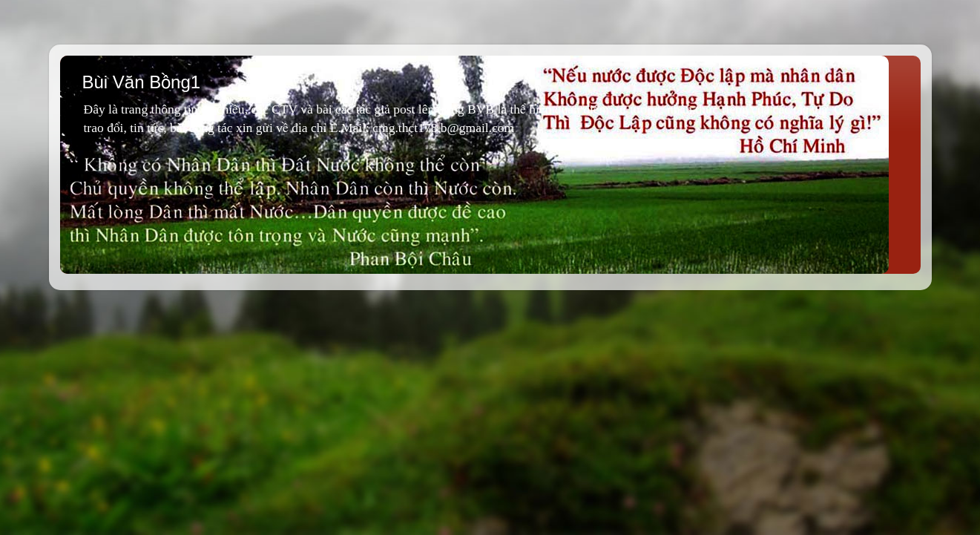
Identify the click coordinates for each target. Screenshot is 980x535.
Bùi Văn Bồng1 (142, 82)
